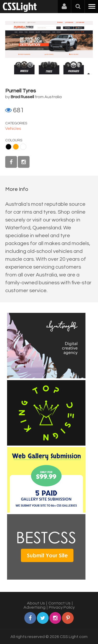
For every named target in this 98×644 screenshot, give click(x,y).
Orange (16, 147)
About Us (36, 603)
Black (8, 147)
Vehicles (13, 129)
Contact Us (59, 603)
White (23, 147)
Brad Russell (22, 97)
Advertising (34, 607)
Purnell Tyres (21, 91)
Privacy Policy (62, 607)
